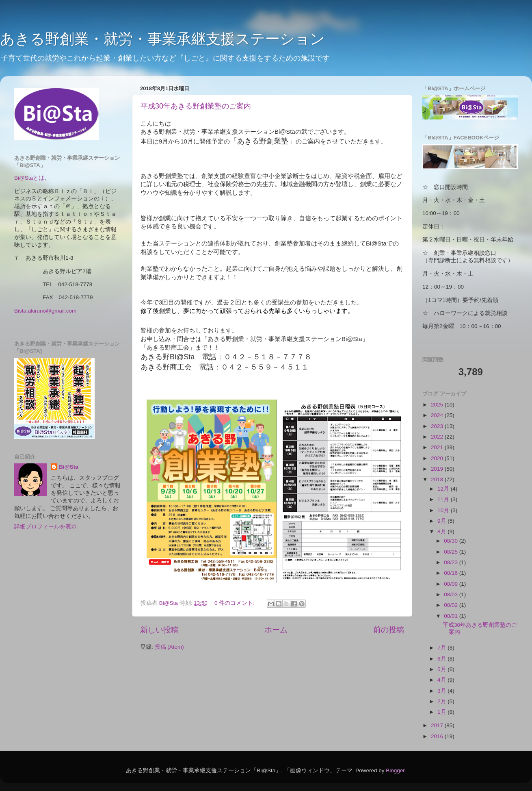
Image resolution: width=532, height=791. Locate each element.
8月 (442, 531)
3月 (442, 691)
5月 (442, 669)
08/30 (452, 541)
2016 (438, 736)
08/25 (452, 552)
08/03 (452, 594)
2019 (438, 469)
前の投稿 (389, 630)
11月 (444, 499)
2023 (438, 426)
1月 (442, 712)
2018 (438, 479)
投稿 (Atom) (169, 647)
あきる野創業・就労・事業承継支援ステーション (162, 39)
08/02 (452, 605)
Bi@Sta (69, 467)
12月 (444, 489)
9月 (442, 521)
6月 (442, 659)
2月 (442, 701)
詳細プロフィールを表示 (45, 527)
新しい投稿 (159, 630)
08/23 (452, 562)
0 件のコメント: (235, 603)
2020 (438, 458)
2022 (438, 437)
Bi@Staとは (29, 178)
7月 (442, 648)
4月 (442, 680)
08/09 (452, 584)
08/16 (452, 573)
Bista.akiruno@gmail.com (45, 311)
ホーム (276, 630)
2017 (438, 725)
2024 (438, 415)
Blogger (395, 770)
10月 (444, 510)
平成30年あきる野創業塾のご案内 (196, 106)
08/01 (452, 616)
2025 (438, 405)
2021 (438, 447)
